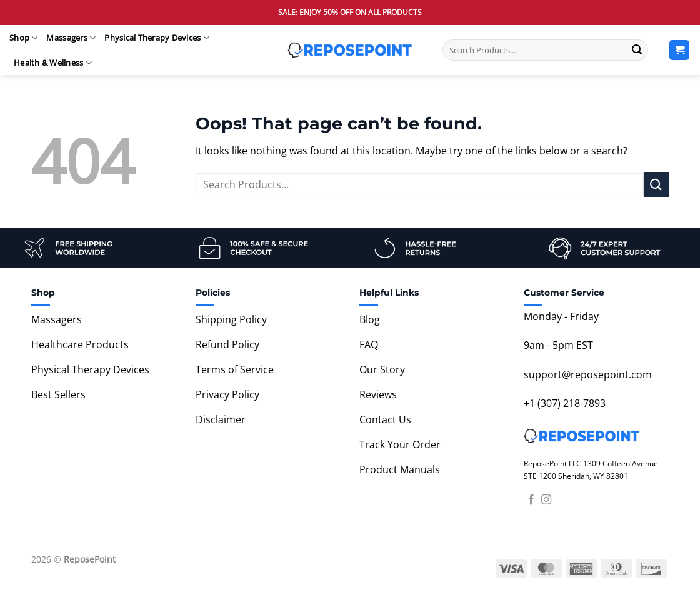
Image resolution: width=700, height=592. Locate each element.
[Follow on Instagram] (546, 500)
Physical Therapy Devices (157, 38)
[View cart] (679, 50)
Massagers (71, 38)
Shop (23, 38)
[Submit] (637, 50)
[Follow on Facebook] (531, 500)
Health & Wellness (53, 63)
